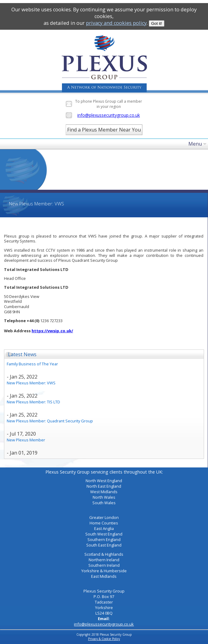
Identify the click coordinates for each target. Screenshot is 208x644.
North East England (104, 486)
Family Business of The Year (32, 364)
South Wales (104, 503)
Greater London (104, 517)
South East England (104, 545)
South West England (104, 534)
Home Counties (104, 523)
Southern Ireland (104, 565)
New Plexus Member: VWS (31, 383)
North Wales (104, 497)
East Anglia (104, 528)
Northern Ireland (104, 560)
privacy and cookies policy (116, 23)
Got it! (157, 23)
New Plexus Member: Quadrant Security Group (50, 421)
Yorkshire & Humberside (104, 571)
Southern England (104, 539)
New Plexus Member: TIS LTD (33, 402)
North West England (104, 481)
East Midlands (104, 576)
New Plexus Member (26, 440)
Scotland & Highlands (104, 554)
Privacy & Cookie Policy (104, 639)
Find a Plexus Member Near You (104, 130)
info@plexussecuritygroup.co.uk (109, 115)
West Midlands (104, 492)
